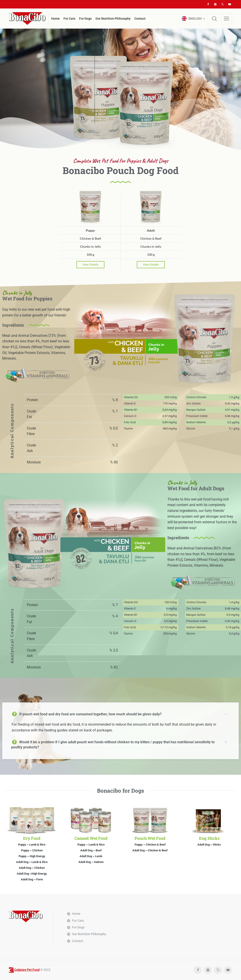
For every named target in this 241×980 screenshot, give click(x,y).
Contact (78, 941)
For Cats (78, 921)
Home (76, 914)
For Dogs (78, 927)
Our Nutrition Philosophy (89, 934)
